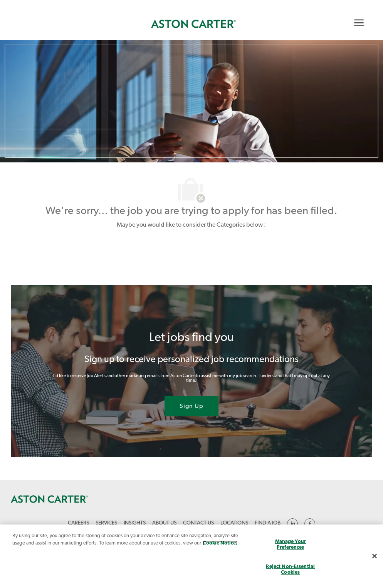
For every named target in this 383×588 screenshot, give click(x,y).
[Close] (375, 556)
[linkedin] (292, 524)
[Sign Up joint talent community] (191, 406)
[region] (191, 556)
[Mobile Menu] (359, 23)
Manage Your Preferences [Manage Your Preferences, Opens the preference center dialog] (291, 545)
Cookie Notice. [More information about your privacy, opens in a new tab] (220, 543)
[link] (193, 24)
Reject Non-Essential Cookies (290, 570)
